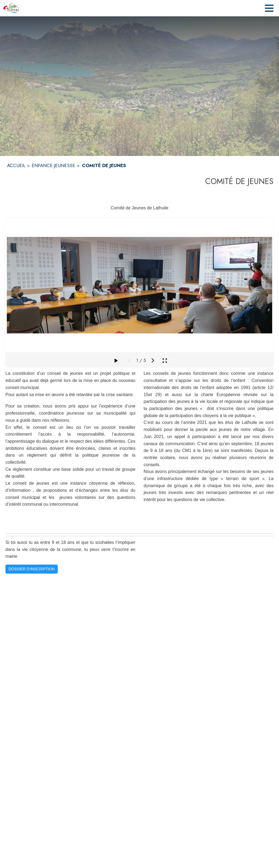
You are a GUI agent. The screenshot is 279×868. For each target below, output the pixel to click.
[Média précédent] (129, 360)
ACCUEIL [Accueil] (16, 165)
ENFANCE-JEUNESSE (53, 165)
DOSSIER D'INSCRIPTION (32, 569)
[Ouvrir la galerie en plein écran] (165, 361)
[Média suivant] (153, 360)
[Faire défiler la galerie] (116, 360)
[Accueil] (11, 8)
